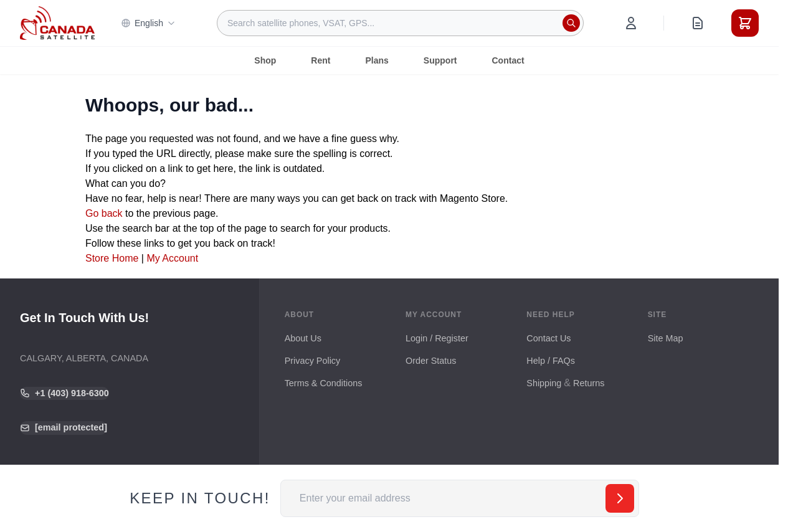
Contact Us (548, 338)
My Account (172, 258)
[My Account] (631, 23)
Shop (265, 60)
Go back (104, 213)
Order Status (431, 361)
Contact (508, 60)
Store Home (112, 258)
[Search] (571, 23)
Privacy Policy (313, 361)
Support (440, 60)
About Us (303, 338)
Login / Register (437, 338)
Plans (377, 60)
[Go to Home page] (57, 23)
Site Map (666, 338)
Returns (589, 383)
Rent (320, 60)
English (148, 23)
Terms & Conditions (324, 383)
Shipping (544, 383)
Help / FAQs (551, 361)
